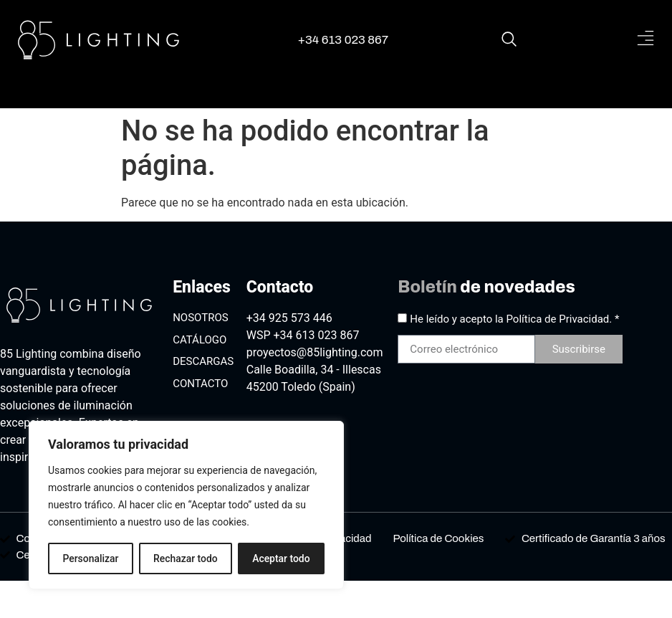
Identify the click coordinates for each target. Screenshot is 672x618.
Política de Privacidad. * (563, 319)
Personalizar (90, 558)
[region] (186, 505)
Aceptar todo (281, 558)
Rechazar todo (186, 558)
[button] (645, 39)
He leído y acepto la (514, 319)
